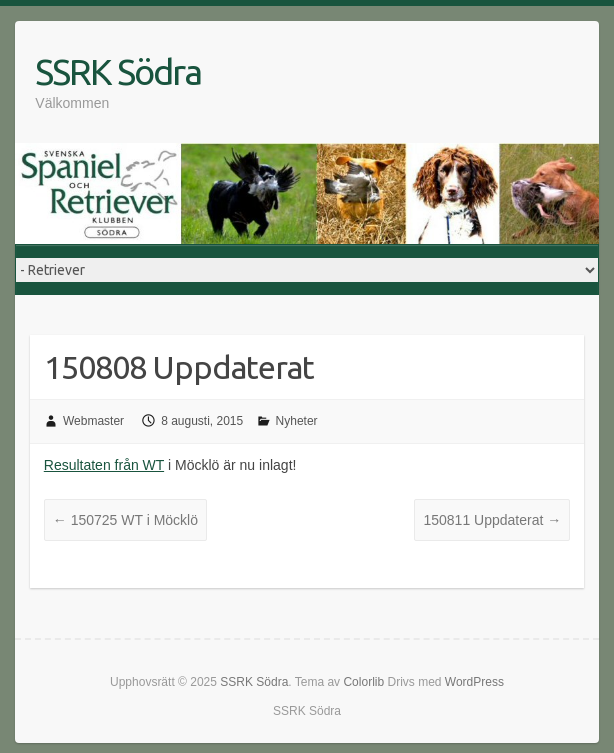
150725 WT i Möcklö (125, 520)
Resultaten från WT (104, 465)
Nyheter (297, 421)
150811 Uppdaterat (492, 520)
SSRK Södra (118, 71)
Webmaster (93, 421)
